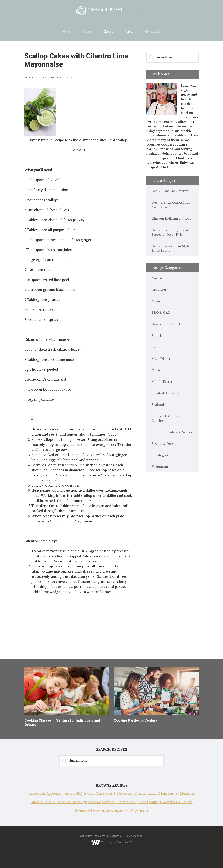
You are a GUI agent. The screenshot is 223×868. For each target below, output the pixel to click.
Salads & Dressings (166, 393)
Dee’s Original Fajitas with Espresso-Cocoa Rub (172, 232)
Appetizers (160, 290)
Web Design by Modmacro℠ (111, 842)
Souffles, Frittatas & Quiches (166, 418)
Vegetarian (160, 467)
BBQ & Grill (161, 313)
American (159, 278)
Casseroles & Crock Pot (169, 324)
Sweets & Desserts (165, 444)
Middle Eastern (163, 382)
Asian (156, 301)
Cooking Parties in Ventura (136, 720)
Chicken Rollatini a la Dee (171, 219)
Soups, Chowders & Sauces (172, 432)
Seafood (158, 405)
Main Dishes (161, 359)
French (157, 336)
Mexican (158, 370)
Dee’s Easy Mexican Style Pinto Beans (171, 248)
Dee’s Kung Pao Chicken (170, 191)
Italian (157, 347)
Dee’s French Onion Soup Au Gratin (171, 205)
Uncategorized (162, 455)
